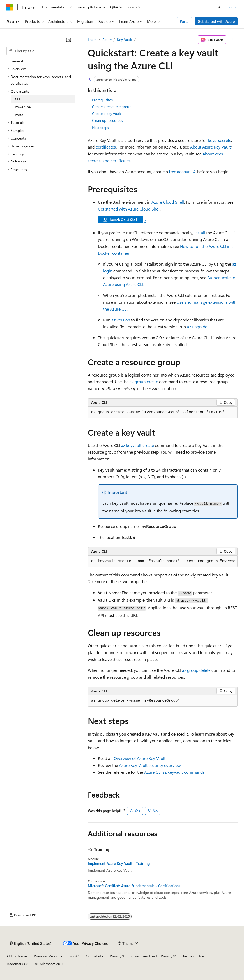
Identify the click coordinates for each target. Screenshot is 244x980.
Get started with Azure (216, 21)
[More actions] (233, 40)
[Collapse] (68, 40)
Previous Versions (48, 956)
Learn (92, 40)
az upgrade (197, 327)
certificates (106, 147)
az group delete (196, 670)
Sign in (232, 7)
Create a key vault (107, 113)
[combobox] (41, 51)
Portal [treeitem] (19, 115)
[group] (163, 561)
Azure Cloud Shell (168, 202)
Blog (72, 956)
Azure (107, 40)
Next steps (100, 127)
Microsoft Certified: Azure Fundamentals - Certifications (134, 886)
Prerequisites (102, 100)
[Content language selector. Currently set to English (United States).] (31, 943)
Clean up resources (107, 120)
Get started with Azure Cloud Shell (129, 209)
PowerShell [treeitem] (24, 107)
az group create (144, 381)
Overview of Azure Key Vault (140, 758)
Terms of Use (193, 956)
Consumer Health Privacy (152, 956)
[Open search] (219, 7)
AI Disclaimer (17, 956)
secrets (225, 140)
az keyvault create (137, 445)
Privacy (116, 956)
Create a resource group (112, 107)
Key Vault (125, 40)
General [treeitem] (17, 61)
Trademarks (16, 964)
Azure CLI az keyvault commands (174, 772)
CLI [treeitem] (17, 99)
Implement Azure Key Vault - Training (119, 863)
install (200, 233)
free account (180, 171)
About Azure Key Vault (210, 147)
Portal (185, 21)
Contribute (95, 956)
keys (212, 140)
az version (121, 320)
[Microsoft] (10, 7)
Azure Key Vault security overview (150, 765)
